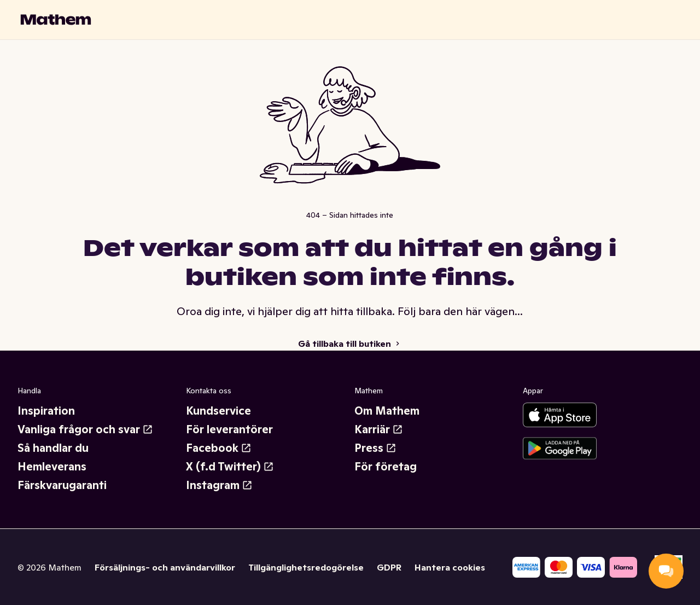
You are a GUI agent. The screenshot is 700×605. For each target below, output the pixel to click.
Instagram (219, 485)
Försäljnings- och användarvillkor (165, 567)
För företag (386, 467)
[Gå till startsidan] (56, 20)
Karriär (379, 429)
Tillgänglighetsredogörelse (306, 567)
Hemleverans (52, 467)
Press (375, 448)
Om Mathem (387, 411)
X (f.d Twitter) (230, 467)
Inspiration (46, 411)
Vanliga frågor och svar (85, 429)
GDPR (389, 567)
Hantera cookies (450, 567)
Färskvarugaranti (62, 485)
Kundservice (218, 411)
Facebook (219, 448)
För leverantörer (229, 429)
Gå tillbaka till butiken (350, 344)
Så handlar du (53, 448)
